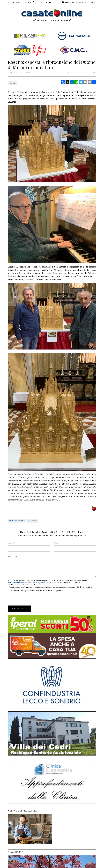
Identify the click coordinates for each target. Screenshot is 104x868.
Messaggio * (13, 556)
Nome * (11, 543)
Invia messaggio (19, 609)
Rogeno (12, 83)
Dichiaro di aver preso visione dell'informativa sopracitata (37, 591)
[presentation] (26, 599)
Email (57, 543)
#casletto (33, 521)
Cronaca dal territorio (19, 73)
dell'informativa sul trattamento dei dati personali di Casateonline (33, 583)
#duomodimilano (17, 521)
